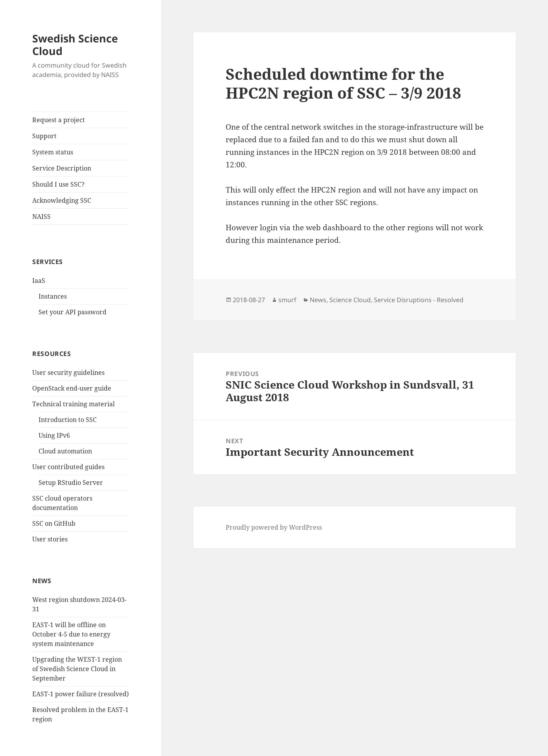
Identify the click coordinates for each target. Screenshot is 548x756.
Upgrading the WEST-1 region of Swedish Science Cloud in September (77, 669)
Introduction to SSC (68, 420)
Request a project (59, 120)
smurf (287, 300)
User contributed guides (68, 467)
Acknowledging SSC (62, 200)
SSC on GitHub (54, 523)
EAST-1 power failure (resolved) (81, 694)
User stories (50, 539)
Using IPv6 (54, 435)
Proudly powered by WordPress (274, 527)
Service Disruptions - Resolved (419, 300)
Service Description (62, 168)
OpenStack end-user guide (72, 388)
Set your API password (73, 312)
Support (44, 136)
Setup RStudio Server (71, 483)
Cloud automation (65, 451)
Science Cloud (350, 300)
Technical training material (74, 404)
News (318, 300)
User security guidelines (68, 372)
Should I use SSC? (58, 184)
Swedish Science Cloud (75, 45)
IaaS (39, 281)
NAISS (41, 217)
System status (53, 152)
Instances (53, 296)
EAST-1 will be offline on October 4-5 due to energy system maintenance (71, 634)
